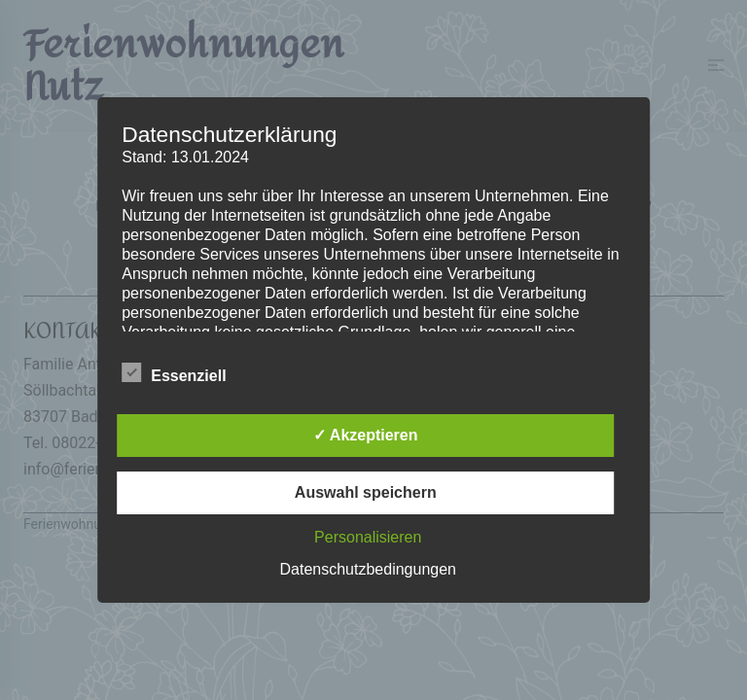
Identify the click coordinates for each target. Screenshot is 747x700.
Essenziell (174, 373)
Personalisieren (368, 537)
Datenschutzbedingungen (368, 569)
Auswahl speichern (366, 492)
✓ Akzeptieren (366, 435)
